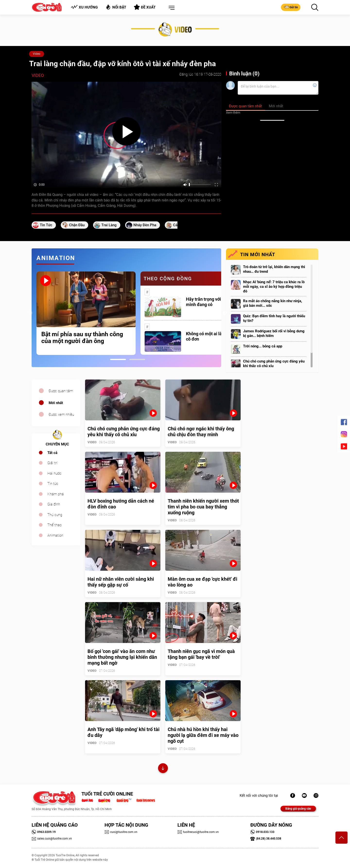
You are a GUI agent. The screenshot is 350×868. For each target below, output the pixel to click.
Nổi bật (116, 7)
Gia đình (54, 504)
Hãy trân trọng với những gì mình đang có (212, 302)
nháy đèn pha (145, 225)
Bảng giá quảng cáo (298, 809)
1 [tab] (118, 359)
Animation (55, 535)
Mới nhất (56, 403)
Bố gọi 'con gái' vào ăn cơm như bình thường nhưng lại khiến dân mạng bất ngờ (122, 657)
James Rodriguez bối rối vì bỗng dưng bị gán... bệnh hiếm (274, 333)
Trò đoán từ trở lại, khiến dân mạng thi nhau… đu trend (274, 269)
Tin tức (53, 484)
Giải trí (52, 463)
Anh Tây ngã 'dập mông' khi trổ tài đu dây (123, 732)
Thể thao (54, 525)
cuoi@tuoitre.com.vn (121, 832)
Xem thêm (233, 113)
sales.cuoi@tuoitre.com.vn (52, 839)
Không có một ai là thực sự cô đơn (212, 336)
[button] (171, 8)
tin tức (46, 225)
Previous (30, 313)
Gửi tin (291, 7)
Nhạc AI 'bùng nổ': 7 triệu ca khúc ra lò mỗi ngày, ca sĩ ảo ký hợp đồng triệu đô (274, 287)
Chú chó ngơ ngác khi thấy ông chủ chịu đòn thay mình (201, 432)
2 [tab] (137, 359)
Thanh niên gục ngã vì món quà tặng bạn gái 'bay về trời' (201, 654)
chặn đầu (77, 225)
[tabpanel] (86, 313)
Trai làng (109, 225)
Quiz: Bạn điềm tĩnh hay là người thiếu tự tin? (274, 318)
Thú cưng (55, 515)
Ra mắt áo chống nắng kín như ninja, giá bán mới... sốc (273, 303)
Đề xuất (145, 7)
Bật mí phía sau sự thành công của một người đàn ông (82, 338)
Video (37, 54)
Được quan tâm (61, 391)
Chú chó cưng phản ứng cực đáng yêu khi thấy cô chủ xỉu (274, 364)
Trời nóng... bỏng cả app (263, 346)
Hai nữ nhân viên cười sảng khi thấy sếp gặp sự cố (121, 582)
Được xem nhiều (61, 415)
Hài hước (54, 473)
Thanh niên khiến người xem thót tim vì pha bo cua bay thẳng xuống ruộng (203, 507)
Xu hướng (84, 7)
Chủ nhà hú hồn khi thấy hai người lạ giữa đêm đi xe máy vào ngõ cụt (203, 735)
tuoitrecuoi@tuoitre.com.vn (198, 832)
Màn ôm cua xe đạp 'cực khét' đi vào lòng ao (202, 582)
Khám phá (56, 494)
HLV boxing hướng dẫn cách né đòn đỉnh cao (121, 504)
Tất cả (52, 453)
